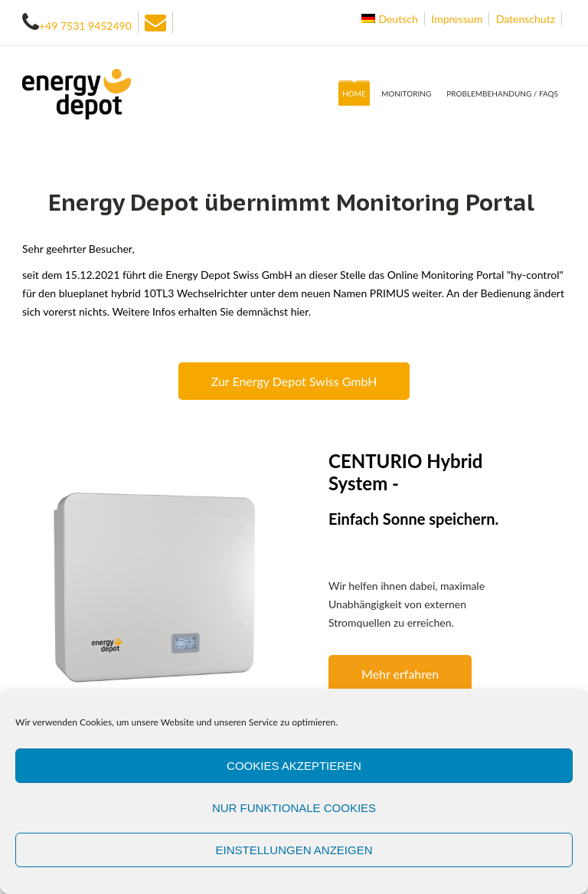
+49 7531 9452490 (85, 26)
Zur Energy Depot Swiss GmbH (294, 381)
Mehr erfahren (400, 674)
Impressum (457, 19)
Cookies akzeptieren (294, 766)
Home (354, 93)
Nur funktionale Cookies (294, 808)
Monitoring (406, 93)
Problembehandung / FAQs (502, 93)
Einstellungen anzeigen (294, 850)
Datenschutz (526, 19)
